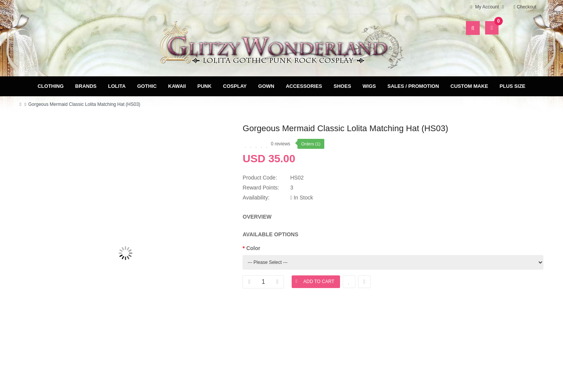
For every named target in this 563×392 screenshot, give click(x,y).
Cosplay (235, 86)
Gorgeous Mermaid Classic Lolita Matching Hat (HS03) (84, 104)
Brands (86, 86)
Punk (204, 86)
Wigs (369, 86)
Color (253, 248)
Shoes (342, 86)
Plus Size (513, 86)
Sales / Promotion (413, 86)
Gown (266, 86)
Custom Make (469, 86)
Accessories (304, 86)
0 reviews (281, 144)
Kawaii (177, 86)
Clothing (51, 86)
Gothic (147, 86)
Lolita (117, 86)
